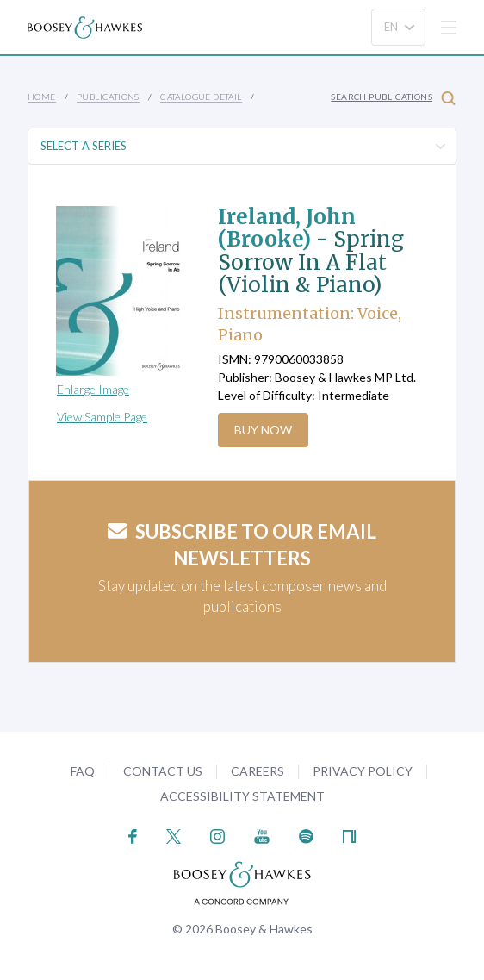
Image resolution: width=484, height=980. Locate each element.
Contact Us (163, 771)
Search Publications (393, 98)
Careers (258, 771)
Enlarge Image (93, 389)
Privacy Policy (363, 771)
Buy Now (263, 430)
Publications (108, 97)
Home (42, 97)
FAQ (83, 771)
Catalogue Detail (201, 97)
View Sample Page (102, 417)
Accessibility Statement (242, 796)
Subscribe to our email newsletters (242, 545)
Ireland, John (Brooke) (287, 228)
